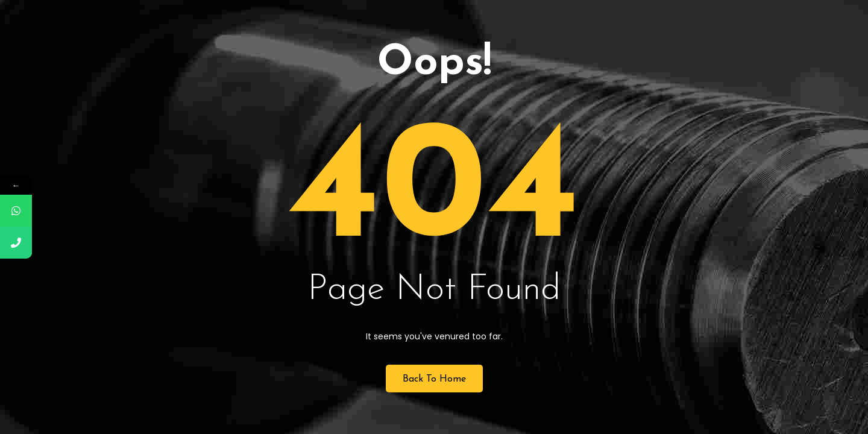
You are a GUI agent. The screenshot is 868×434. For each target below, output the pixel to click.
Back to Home (434, 379)
